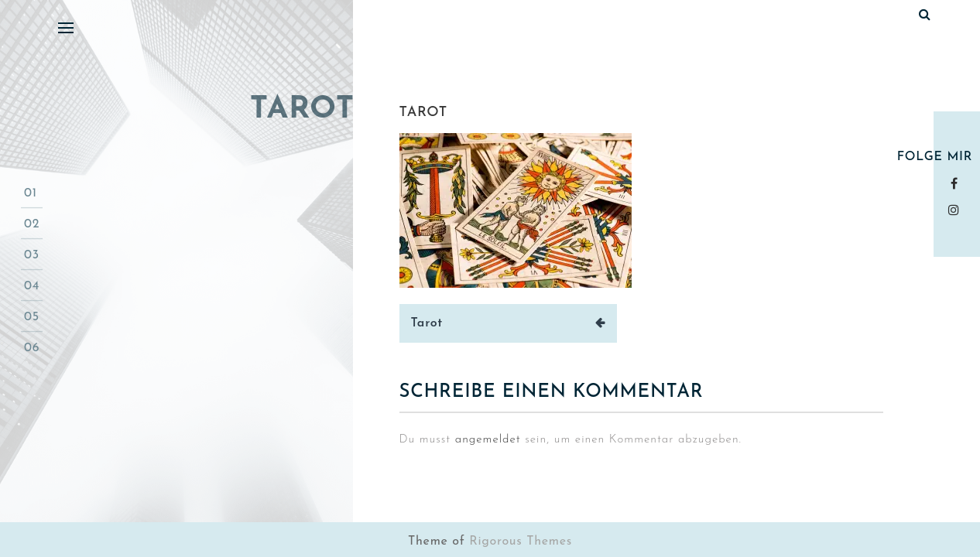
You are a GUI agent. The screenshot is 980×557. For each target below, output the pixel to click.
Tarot (427, 323)
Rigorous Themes (521, 542)
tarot (424, 113)
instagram (957, 210)
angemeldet (488, 440)
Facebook (957, 183)
